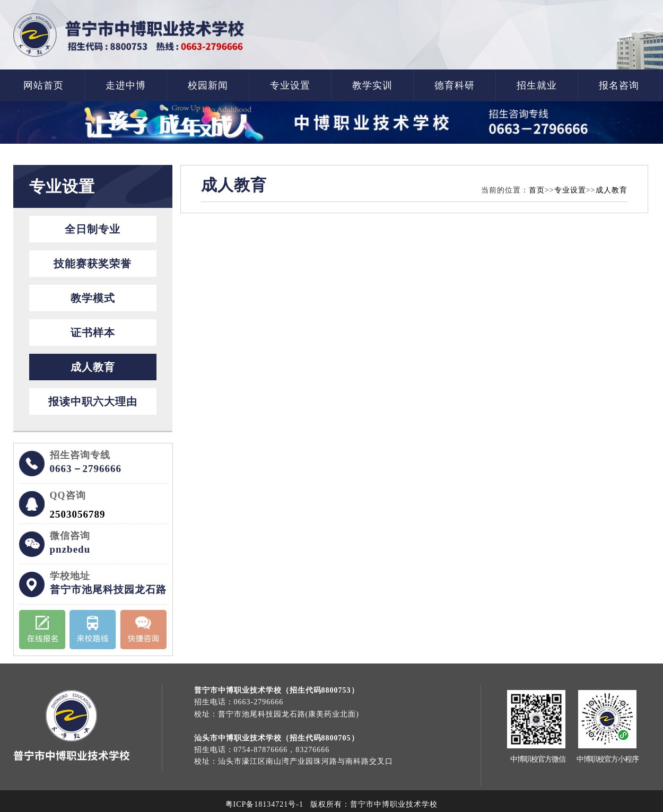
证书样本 (93, 333)
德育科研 (455, 85)
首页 (537, 190)
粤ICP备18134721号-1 (264, 804)
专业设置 (290, 85)
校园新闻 (208, 85)
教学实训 (372, 85)
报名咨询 (619, 85)
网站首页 (43, 85)
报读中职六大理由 (93, 401)
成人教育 (93, 367)
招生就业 (537, 85)
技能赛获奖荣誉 (93, 264)
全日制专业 (93, 229)
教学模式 (93, 298)
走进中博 (126, 85)
